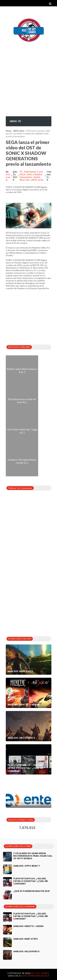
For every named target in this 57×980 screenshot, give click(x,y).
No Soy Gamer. (40, 973)
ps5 (41, 172)
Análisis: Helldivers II (21, 738)
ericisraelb (8, 177)
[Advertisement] (28, 86)
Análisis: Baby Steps (20, 671)
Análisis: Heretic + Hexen (23, 705)
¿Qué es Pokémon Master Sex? (32, 891)
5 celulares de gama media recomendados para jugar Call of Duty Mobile (33, 856)
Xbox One (25, 180)
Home (8, 131)
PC (21, 172)
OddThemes (29, 976)
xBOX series (19, 131)
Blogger (44, 976)
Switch (37, 177)
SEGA (23, 174)
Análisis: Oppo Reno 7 (27, 866)
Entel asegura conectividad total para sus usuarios (26, 803)
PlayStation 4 (31, 172)
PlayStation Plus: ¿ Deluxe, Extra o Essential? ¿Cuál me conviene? (26, 768)
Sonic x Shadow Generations (31, 176)
